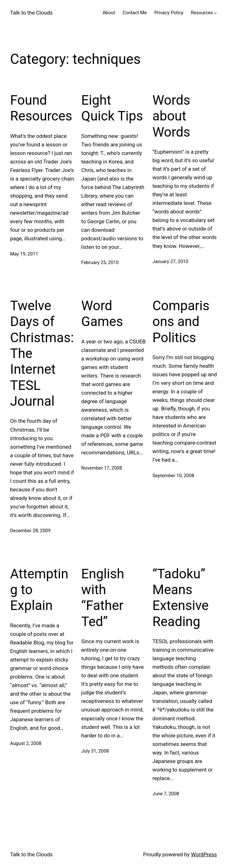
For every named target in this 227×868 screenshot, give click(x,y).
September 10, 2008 (173, 476)
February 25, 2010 (100, 262)
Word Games (102, 314)
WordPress (204, 854)
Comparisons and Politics (181, 322)
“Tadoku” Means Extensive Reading (181, 598)
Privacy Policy (169, 13)
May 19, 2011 (24, 254)
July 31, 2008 (95, 751)
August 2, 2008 (26, 743)
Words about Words (171, 116)
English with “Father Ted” (103, 598)
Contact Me (135, 13)
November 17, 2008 (102, 468)
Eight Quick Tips (112, 108)
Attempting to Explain (39, 590)
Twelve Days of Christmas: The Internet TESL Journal (42, 353)
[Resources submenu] (215, 13)
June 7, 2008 (166, 794)
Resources (202, 13)
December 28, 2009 (30, 531)
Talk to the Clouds (31, 13)
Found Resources (41, 108)
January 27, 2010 (170, 262)
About (109, 13)
